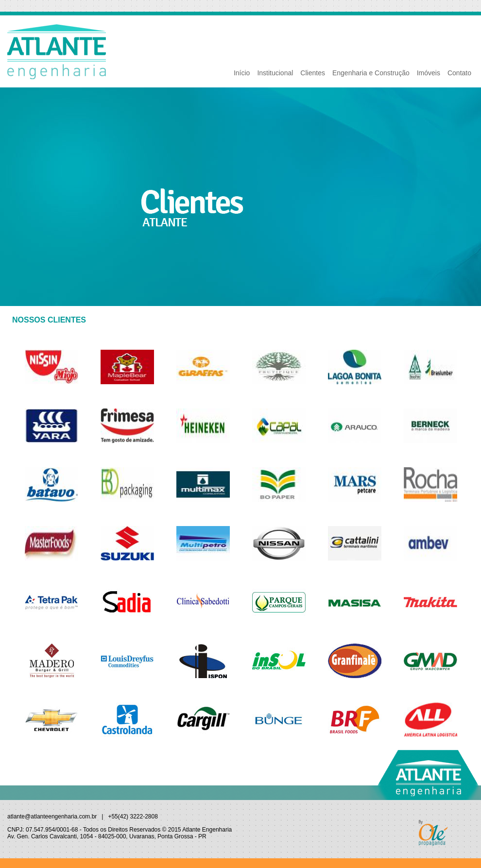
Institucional (275, 73)
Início (242, 73)
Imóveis (429, 73)
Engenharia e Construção (371, 73)
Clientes (313, 73)
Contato (459, 73)
